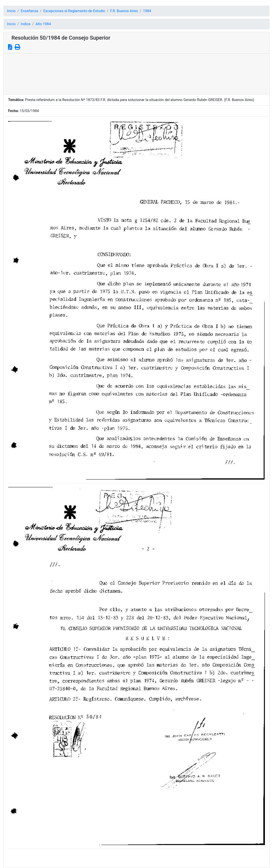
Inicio (11, 11)
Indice (26, 24)
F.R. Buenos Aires (124, 11)
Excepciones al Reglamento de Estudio (74, 11)
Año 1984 (43, 24)
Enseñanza (29, 11)
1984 (147, 11)
